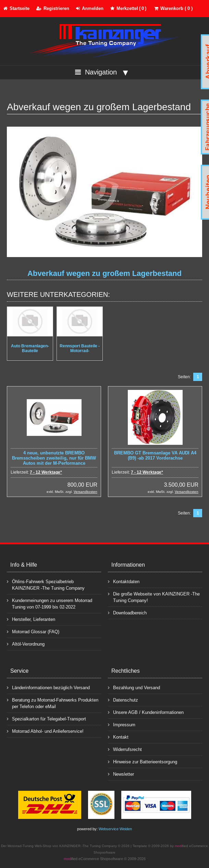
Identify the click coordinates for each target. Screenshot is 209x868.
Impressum (122, 724)
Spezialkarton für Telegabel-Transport (46, 719)
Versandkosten (85, 492)
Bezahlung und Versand (134, 687)
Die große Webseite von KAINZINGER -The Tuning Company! (154, 597)
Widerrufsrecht (125, 749)
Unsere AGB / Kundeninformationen (146, 712)
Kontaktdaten (124, 581)
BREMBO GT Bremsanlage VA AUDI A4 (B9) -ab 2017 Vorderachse (155, 455)
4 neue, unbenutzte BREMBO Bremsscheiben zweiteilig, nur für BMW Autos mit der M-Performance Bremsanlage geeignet (54, 461)
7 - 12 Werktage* (46, 472)
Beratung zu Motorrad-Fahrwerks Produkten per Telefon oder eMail (53, 703)
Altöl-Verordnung (26, 644)
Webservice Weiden (115, 829)
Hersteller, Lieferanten (31, 619)
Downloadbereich (127, 612)
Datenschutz (123, 700)
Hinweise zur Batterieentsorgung (143, 761)
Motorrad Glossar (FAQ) (33, 631)
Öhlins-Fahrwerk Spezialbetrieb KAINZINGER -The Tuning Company (46, 585)
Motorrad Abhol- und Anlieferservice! (45, 731)
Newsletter (121, 774)
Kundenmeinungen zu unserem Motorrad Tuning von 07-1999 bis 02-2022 (50, 603)
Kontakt (118, 737)
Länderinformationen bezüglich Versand (48, 687)
